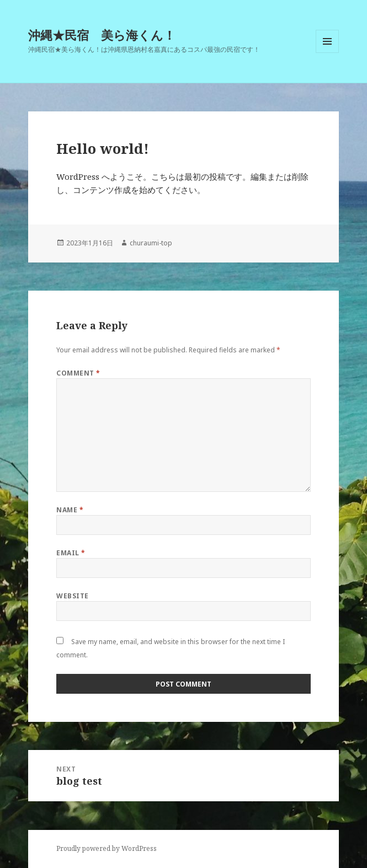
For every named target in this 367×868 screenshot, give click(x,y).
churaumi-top (151, 243)
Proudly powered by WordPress (107, 848)
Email (71, 553)
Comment (78, 373)
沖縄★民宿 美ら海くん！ (102, 35)
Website (72, 596)
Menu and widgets (328, 53)
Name (70, 510)
